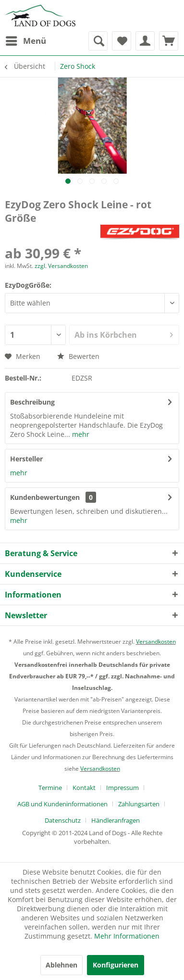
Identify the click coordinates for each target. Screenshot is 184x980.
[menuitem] (25, 41)
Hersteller (26, 459)
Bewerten (78, 356)
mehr (80, 434)
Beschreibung (32, 402)
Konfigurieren (116, 965)
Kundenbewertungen (45, 497)
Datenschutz (63, 820)
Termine (50, 788)
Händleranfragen (116, 820)
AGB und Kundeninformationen (62, 804)
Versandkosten (156, 642)
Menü (26, 40)
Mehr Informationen (127, 936)
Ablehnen (61, 965)
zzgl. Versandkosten (61, 266)
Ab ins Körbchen (124, 334)
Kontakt (84, 788)
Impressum (123, 788)
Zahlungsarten (139, 804)
